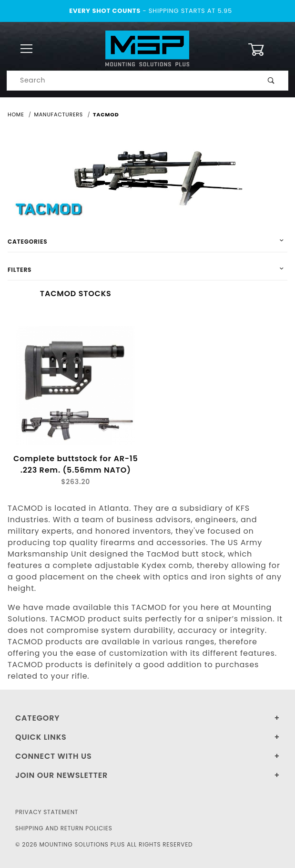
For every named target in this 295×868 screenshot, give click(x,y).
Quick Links (41, 737)
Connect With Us (53, 756)
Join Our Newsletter (61, 775)
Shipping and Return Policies (64, 828)
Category (37, 718)
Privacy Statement (47, 812)
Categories (27, 242)
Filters (20, 270)
